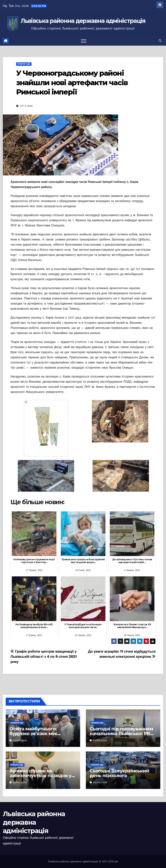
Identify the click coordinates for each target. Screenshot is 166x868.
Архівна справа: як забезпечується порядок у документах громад (40, 776)
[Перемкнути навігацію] (84, 41)
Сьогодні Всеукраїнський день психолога (119, 773)
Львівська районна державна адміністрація (83, 21)
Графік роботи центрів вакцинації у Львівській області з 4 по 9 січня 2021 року (44, 657)
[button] (160, 41)
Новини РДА (17, 723)
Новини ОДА (24, 64)
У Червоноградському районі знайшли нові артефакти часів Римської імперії (72, 83)
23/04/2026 (20, 741)
